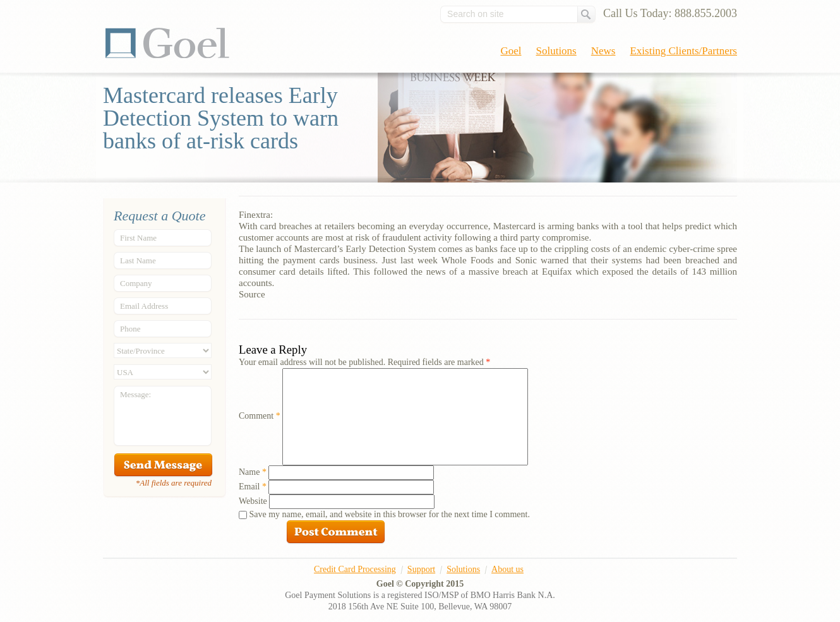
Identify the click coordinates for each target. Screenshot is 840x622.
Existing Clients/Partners (683, 51)
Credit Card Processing (355, 569)
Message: (135, 394)
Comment (260, 416)
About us (507, 569)
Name (253, 472)
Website (253, 501)
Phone (130, 329)
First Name (138, 238)
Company (136, 283)
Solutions (556, 51)
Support (421, 569)
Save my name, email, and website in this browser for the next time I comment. (390, 514)
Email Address (144, 306)
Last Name (138, 260)
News (603, 51)
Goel (167, 43)
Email (253, 487)
